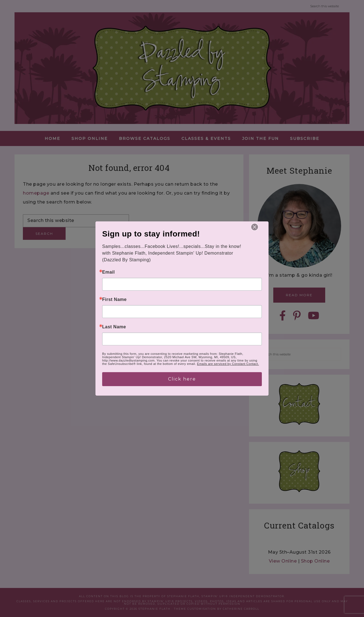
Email (108, 272)
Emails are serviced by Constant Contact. (228, 364)
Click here (182, 379)
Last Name (114, 327)
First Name (114, 300)
